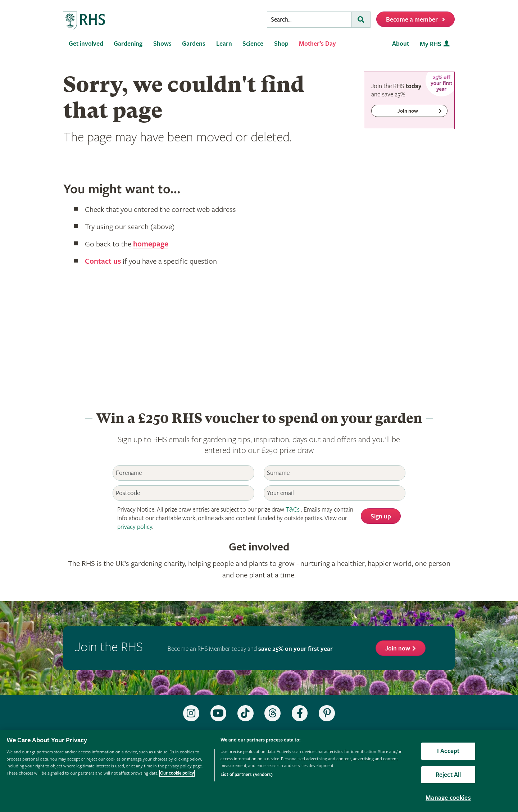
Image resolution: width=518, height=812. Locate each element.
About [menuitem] (401, 44)
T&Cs (293, 510)
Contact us (103, 262)
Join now (398, 648)
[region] (259, 771)
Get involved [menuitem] (86, 44)
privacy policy (135, 527)
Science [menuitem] (253, 44)
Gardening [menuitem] (128, 44)
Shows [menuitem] (162, 44)
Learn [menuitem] (224, 44)
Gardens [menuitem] (194, 44)
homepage (151, 244)
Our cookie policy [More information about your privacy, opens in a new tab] (177, 773)
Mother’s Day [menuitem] (317, 44)
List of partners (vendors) (247, 775)
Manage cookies (448, 798)
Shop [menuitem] (281, 44)
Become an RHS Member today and (250, 649)
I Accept (448, 751)
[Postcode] (183, 493)
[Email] (335, 493)
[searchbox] (309, 20)
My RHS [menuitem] (431, 44)
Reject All (448, 775)
